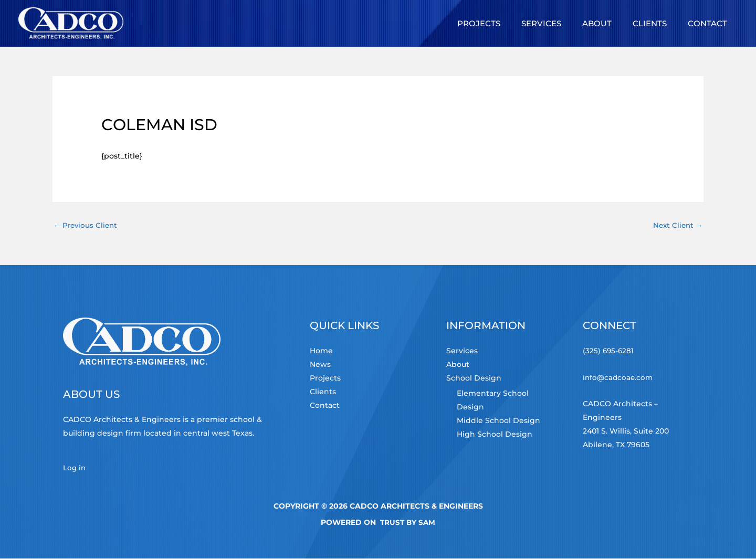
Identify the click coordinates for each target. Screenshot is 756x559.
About (458, 365)
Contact (325, 406)
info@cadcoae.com (619, 378)
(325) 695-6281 (609, 352)
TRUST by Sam (408, 523)
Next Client (676, 225)
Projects (325, 379)
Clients (323, 393)
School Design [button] (474, 379)
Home (321, 352)
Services (462, 352)
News (320, 365)
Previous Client (87, 225)
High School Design (495, 435)
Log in (75, 468)
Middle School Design (498, 421)
